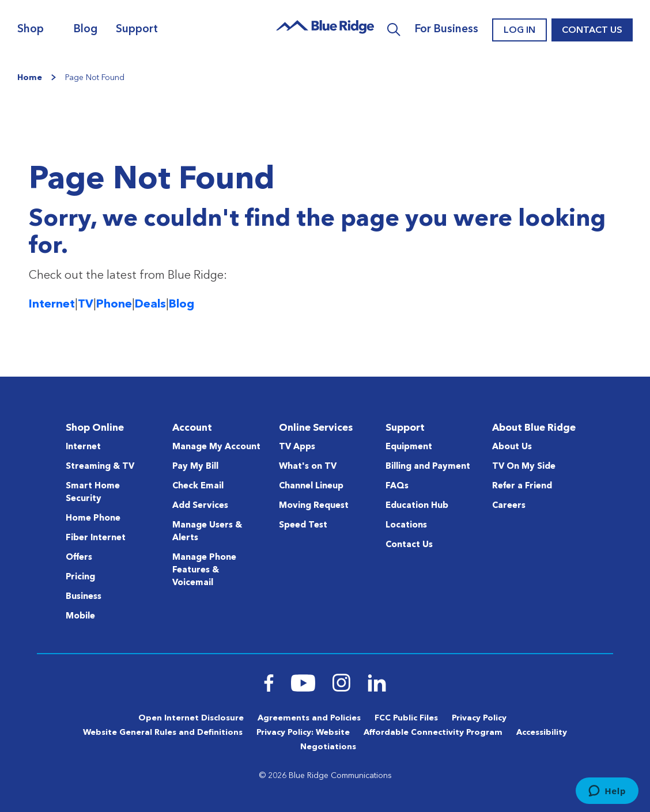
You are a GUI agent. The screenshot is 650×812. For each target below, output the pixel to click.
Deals (150, 305)
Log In (519, 31)
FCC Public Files (406, 718)
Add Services (200, 506)
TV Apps (297, 447)
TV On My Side (524, 467)
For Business (447, 30)
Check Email (198, 486)
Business (84, 597)
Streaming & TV (100, 467)
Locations (406, 525)
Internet (52, 305)
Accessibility (542, 733)
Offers (79, 558)
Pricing (80, 577)
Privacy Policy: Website (303, 733)
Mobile (80, 616)
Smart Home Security (93, 493)
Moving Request (314, 506)
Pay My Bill (195, 467)
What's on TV (308, 467)
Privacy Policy (479, 718)
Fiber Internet (96, 538)
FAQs (397, 486)
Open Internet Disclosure (191, 718)
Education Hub (417, 506)
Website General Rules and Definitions (163, 733)
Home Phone (93, 519)
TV (86, 305)
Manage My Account (216, 447)
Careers (509, 506)
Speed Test (303, 525)
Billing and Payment (428, 467)
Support (137, 30)
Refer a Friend (522, 486)
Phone (114, 305)
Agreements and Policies (309, 718)
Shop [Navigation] (31, 30)
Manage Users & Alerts (207, 532)
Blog (86, 30)
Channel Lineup (311, 486)
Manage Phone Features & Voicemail (204, 570)
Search (394, 30)
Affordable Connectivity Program (433, 733)
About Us (512, 447)
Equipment (409, 447)
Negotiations (328, 747)
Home (30, 78)
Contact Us (592, 31)
